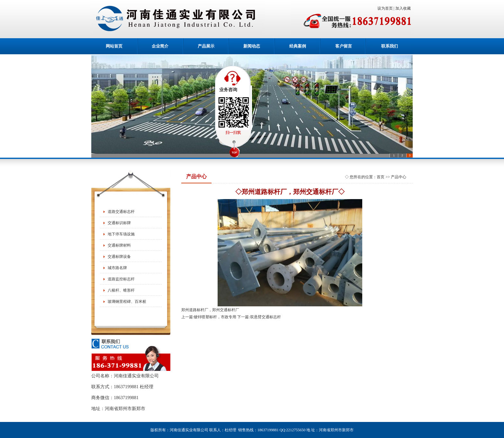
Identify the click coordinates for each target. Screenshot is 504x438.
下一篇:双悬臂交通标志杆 (259, 317)
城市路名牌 (117, 268)
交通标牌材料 (119, 245)
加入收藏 (404, 8)
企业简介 (160, 46)
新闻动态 (252, 46)
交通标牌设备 (119, 257)
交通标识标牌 (119, 223)
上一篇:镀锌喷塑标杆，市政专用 (209, 317)
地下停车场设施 (121, 234)
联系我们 (390, 46)
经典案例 (298, 46)
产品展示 (206, 46)
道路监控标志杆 (121, 279)
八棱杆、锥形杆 (121, 290)
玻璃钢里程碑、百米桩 (127, 302)
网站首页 (114, 46)
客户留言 (344, 46)
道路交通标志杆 (121, 212)
